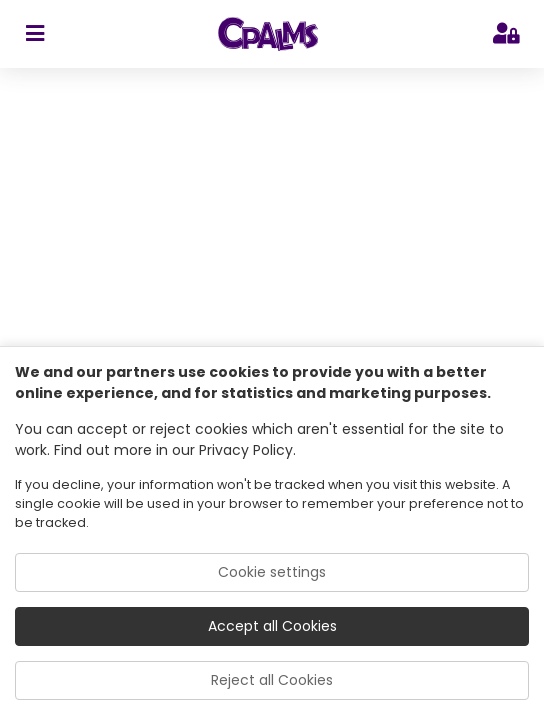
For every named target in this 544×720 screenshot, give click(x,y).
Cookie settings (272, 572)
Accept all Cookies (272, 626)
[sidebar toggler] (34, 34)
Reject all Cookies (272, 680)
